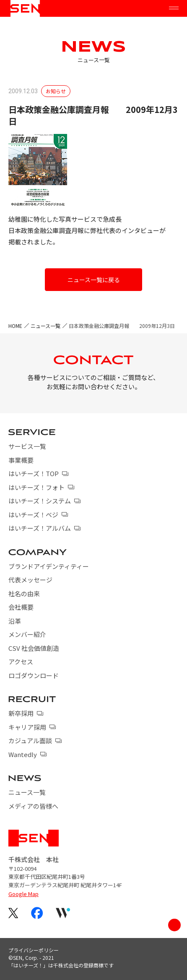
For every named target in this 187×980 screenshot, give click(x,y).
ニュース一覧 (45, 326)
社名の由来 (24, 594)
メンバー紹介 (27, 634)
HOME (15, 326)
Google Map (23, 894)
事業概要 (21, 460)
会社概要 (21, 607)
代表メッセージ (30, 580)
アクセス (21, 662)
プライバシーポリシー (34, 950)
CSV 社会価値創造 (34, 648)
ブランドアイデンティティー (49, 566)
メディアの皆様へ (33, 806)
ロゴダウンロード (34, 675)
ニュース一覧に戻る (94, 280)
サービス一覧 (27, 446)
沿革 (15, 621)
